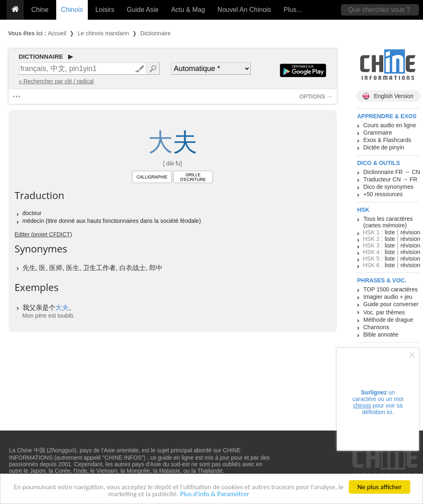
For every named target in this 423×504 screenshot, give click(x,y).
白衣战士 (133, 268)
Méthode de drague (388, 320)
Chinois (72, 10)
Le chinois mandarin (103, 33)
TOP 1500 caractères (391, 289)
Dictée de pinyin (384, 147)
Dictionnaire (155, 33)
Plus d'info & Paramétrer (215, 494)
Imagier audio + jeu (388, 297)
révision (410, 232)
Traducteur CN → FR (391, 179)
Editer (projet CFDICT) (43, 234)
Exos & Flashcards (388, 140)
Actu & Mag (188, 10)
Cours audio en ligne (390, 125)
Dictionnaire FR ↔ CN (392, 172)
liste (390, 232)
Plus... (293, 10)
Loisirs (105, 10)
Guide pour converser (391, 304)
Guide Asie (143, 10)
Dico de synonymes (389, 187)
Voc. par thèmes (384, 312)
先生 (29, 268)
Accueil (57, 33)
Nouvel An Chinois (244, 10)
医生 (73, 268)
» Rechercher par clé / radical (56, 81)
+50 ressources (383, 194)
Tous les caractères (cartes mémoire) (388, 222)
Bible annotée (381, 334)
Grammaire (378, 133)
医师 (56, 268)
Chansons (376, 327)
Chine (40, 10)
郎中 (156, 268)
